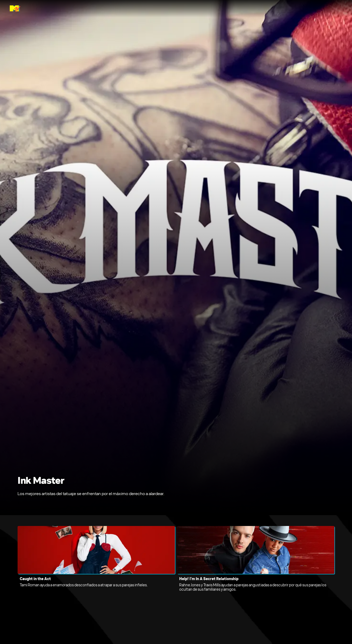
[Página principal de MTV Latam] (15, 9)
